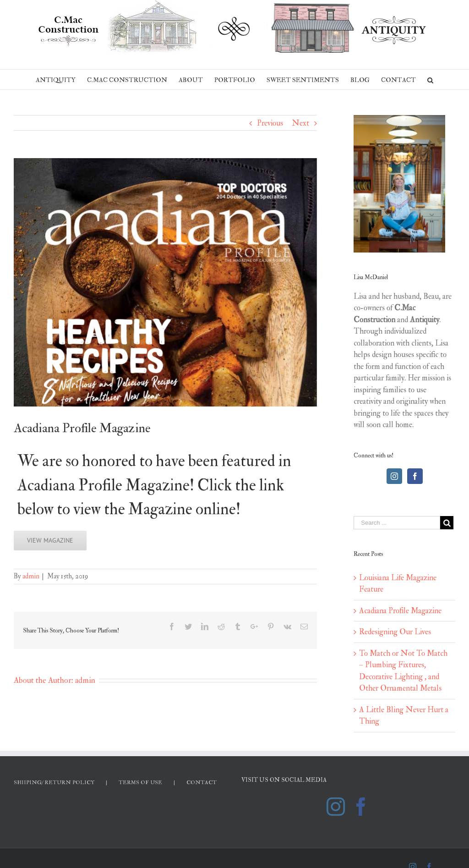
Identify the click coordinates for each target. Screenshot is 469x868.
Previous (270, 123)
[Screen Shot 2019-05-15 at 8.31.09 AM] (165, 282)
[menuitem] (61, 80)
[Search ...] (397, 523)
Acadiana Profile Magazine (400, 611)
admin (31, 576)
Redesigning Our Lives (395, 632)
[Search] (430, 80)
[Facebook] (415, 476)
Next (300, 123)
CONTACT (202, 783)
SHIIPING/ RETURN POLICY (54, 783)
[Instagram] (394, 476)
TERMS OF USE (140, 783)
